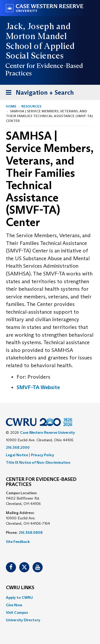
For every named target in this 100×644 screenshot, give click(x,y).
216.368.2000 (18, 447)
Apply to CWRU (19, 597)
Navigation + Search (38, 93)
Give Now (14, 605)
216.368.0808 (31, 532)
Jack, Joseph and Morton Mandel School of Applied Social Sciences (40, 41)
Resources (31, 106)
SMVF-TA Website (38, 387)
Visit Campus (17, 612)
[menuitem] (50, 597)
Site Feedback (18, 542)
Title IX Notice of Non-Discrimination (38, 462)
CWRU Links (20, 588)
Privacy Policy (43, 455)
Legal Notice (17, 455)
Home (11, 106)
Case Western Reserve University (47, 432)
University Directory (23, 620)
